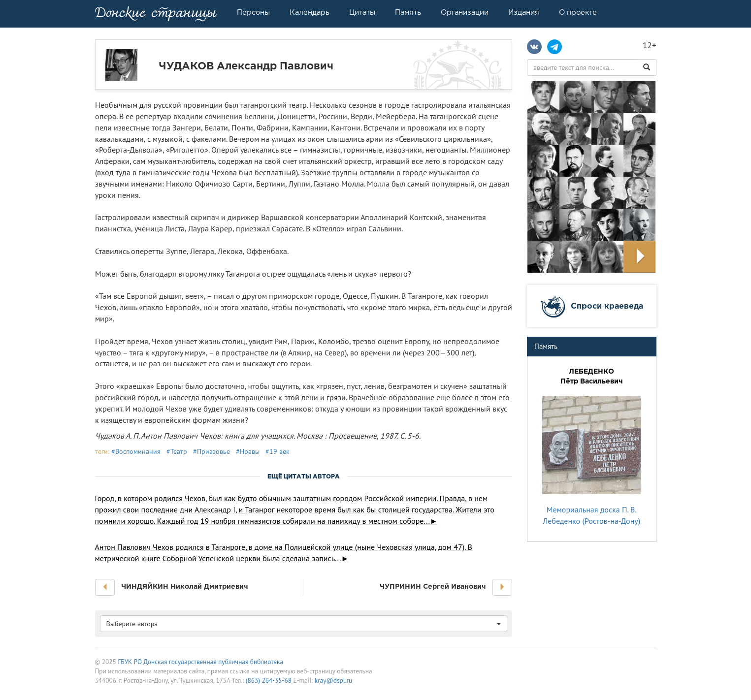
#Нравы (248, 451)
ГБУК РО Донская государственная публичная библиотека (200, 662)
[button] (105, 587)
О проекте (578, 12)
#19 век (278, 451)
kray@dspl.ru (333, 680)
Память (408, 12)
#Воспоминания (136, 451)
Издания (524, 12)
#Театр (177, 451)
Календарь (310, 12)
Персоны (253, 12)
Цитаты (362, 12)
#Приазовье (212, 451)
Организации (465, 12)
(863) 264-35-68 (269, 680)
